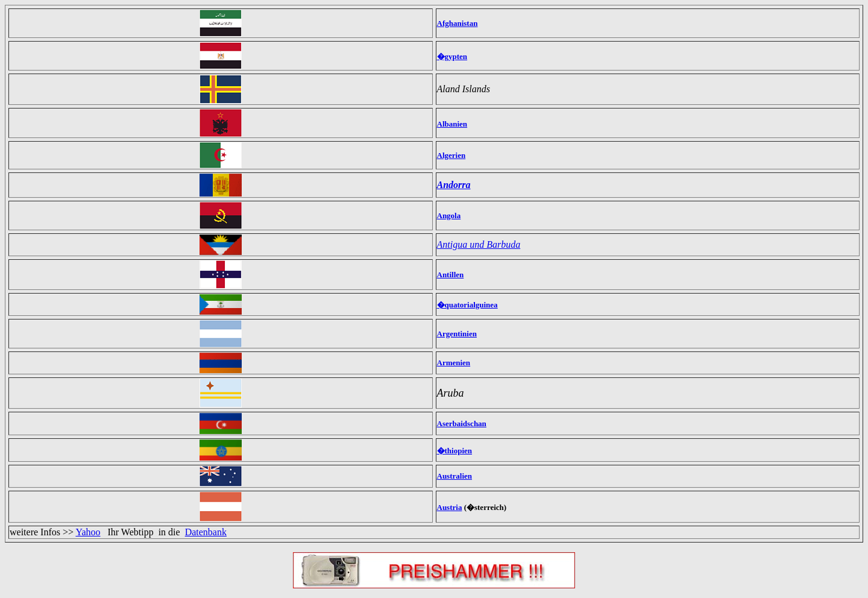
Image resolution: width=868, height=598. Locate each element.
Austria (450, 507)
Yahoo (88, 532)
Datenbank (206, 532)
